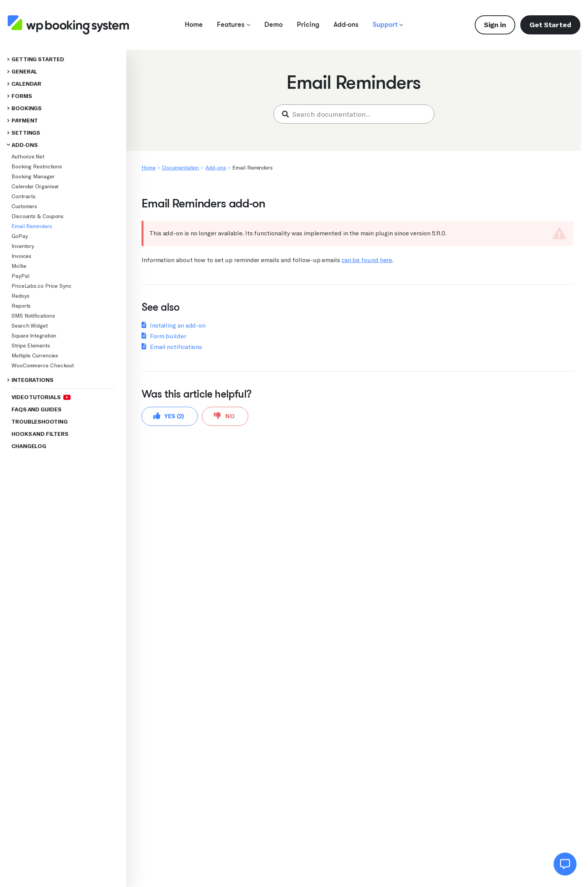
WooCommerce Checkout (43, 365)
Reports (21, 306)
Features (234, 24)
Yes (169, 416)
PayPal (20, 276)
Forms (22, 96)
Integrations (33, 380)
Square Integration (34, 336)
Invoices (21, 256)
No (224, 416)
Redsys (20, 296)
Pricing (308, 24)
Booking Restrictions (37, 166)
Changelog (29, 446)
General (24, 72)
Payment (25, 121)
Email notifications (176, 347)
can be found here (367, 260)
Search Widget (30, 326)
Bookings (27, 108)
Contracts (24, 196)
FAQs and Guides (37, 410)
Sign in (495, 25)
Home (194, 24)
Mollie (19, 266)
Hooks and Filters (40, 434)
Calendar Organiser (35, 186)
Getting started (38, 60)
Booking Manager (33, 176)
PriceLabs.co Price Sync (42, 286)
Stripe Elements (31, 346)
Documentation (180, 168)
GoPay (20, 236)
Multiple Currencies (35, 355)
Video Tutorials (41, 397)
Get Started (550, 25)
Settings (26, 133)
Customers (24, 206)
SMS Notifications (33, 316)
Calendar (26, 84)
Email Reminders (32, 226)
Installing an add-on (178, 325)
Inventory (23, 246)
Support (388, 24)
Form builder (168, 336)
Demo (274, 24)
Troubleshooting (40, 422)
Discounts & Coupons (37, 216)
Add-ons (346, 24)
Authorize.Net (28, 157)
